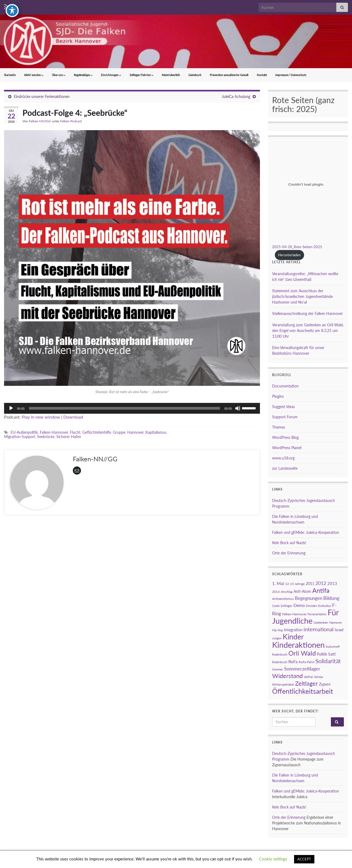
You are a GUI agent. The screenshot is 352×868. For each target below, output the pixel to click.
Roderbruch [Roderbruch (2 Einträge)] (280, 662)
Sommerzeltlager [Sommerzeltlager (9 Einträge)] (302, 669)
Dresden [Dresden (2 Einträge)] (312, 606)
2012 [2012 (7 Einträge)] (321, 583)
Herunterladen (289, 255)
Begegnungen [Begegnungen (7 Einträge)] (309, 598)
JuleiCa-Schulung (236, 96)
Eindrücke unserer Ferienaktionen (42, 96)
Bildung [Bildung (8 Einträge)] (331, 598)
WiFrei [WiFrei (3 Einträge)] (308, 677)
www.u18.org (283, 458)
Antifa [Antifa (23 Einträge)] (321, 590)
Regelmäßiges (83, 75)
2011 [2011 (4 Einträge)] (310, 583)
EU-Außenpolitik (24, 432)
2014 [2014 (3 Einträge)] (276, 592)
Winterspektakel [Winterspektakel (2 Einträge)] (283, 684)
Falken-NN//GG (40, 121)
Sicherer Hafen (69, 437)
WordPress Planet (287, 448)
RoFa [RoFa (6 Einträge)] (293, 661)
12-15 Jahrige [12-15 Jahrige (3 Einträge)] (295, 584)
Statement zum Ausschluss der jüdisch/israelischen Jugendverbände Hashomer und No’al (302, 296)
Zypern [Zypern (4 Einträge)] (325, 684)
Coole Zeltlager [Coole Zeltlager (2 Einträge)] (282, 606)
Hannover (135, 432)
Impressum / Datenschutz (291, 75)
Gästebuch (195, 75)
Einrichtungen (111, 75)
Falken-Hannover (54, 432)
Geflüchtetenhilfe (97, 432)
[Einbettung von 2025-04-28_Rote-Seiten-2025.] (306, 184)
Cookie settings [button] (273, 859)
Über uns (59, 75)
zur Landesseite (285, 468)
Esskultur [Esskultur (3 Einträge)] (325, 606)
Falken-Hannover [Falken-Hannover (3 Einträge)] (294, 614)
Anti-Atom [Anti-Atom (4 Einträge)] (302, 591)
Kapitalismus (156, 432)
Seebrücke (46, 437)
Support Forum (285, 417)
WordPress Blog (285, 437)
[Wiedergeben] (11, 408)
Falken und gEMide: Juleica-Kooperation (306, 532)
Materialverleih (171, 75)
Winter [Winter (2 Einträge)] (319, 677)
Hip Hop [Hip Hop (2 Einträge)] (278, 630)
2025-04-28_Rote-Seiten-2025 (297, 247)
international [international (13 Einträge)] (319, 629)
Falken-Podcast (71, 121)
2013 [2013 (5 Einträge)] (332, 583)
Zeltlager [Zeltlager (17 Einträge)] (307, 683)
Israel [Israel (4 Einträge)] (339, 630)
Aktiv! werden (34, 75)
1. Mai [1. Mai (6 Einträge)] (278, 583)
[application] (132, 408)
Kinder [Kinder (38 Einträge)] (293, 637)
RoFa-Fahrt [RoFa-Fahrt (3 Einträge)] (307, 662)
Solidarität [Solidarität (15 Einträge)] (328, 661)
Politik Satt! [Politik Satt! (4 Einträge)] (326, 654)
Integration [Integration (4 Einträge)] (293, 630)
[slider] (125, 408)
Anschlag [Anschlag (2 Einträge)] (287, 592)
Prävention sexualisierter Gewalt (229, 75)
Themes (279, 427)
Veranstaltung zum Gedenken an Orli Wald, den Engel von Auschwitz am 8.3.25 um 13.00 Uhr (308, 331)
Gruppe (119, 432)
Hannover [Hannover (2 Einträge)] (336, 622)
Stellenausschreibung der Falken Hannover (307, 313)
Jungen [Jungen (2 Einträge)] (277, 638)
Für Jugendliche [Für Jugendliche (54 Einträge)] (305, 616)
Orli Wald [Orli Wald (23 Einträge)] (302, 653)
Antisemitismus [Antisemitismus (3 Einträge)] (283, 599)
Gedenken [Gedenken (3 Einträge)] (321, 622)
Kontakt (262, 75)
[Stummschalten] (238, 408)
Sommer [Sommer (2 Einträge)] (278, 669)
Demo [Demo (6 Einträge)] (299, 605)
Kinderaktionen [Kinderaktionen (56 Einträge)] (298, 645)
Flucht (75, 432)
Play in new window (41, 417)
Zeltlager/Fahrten (142, 75)
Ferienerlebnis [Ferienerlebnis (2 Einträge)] (317, 614)
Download (73, 417)
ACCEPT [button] (304, 859)
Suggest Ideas (283, 407)
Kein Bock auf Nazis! (289, 543)
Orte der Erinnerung (289, 553)
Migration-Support (20, 437)
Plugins (278, 396)
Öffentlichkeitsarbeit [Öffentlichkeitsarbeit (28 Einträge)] (303, 691)
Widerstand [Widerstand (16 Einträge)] (287, 676)
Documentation (285, 386)
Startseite (10, 75)
